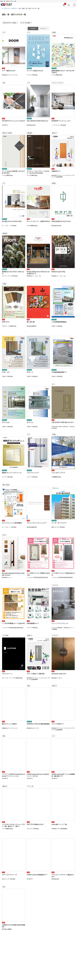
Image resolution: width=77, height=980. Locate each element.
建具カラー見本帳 (7, 133)
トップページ (6, 8)
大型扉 (54, 434)
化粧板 (54, 32)
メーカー (25, 23)
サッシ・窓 (30, 786)
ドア (4, 32)
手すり (4, 535)
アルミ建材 (5, 635)
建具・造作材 (6, 485)
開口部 (54, 183)
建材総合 (5, 233)
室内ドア (5, 786)
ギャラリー (44, 28)
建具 (29, 686)
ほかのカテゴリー (10, 23)
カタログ (33, 28)
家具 (4, 736)
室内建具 (30, 133)
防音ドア (54, 133)
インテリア (55, 585)
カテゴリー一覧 (16, 8)
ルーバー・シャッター (58, 83)
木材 (4, 83)
